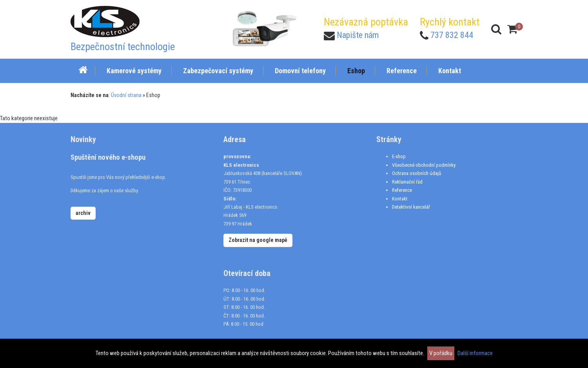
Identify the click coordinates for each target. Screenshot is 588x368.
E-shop (399, 156)
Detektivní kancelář (411, 207)
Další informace (475, 353)
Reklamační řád (407, 182)
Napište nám (358, 35)
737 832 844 (452, 35)
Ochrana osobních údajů (416, 173)
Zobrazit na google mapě (258, 240)
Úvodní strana (126, 95)
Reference (402, 190)
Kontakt (400, 199)
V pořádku (441, 353)
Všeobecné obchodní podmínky (424, 165)
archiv (83, 213)
